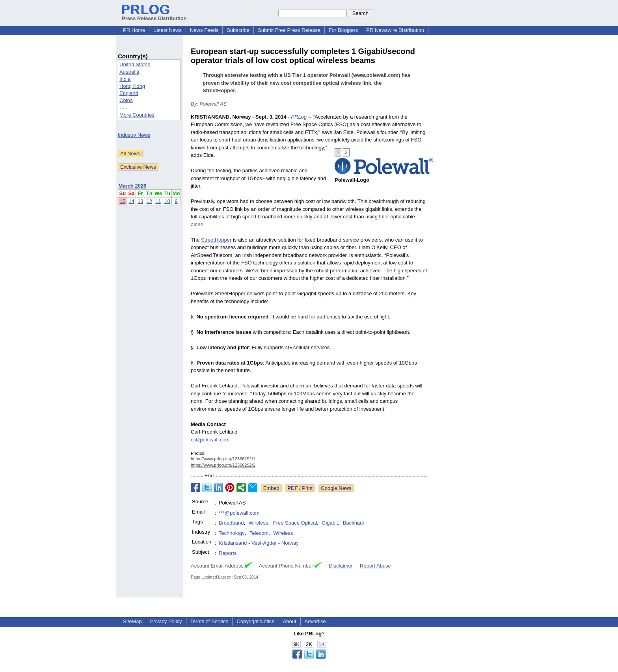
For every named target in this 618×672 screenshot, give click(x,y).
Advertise (315, 621)
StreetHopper (216, 240)
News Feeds (204, 30)
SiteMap (132, 621)
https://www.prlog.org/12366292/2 (223, 465)
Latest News (168, 30)
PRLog (299, 117)
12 (149, 201)
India (125, 79)
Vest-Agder (264, 543)
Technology (232, 533)
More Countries (137, 115)
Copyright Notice (255, 621)
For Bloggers (343, 30)
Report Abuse (375, 566)
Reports (228, 553)
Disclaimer (341, 566)
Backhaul (353, 523)
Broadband (231, 523)
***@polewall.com (239, 513)
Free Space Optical (295, 523)
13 (140, 201)
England (129, 93)
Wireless (259, 523)
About (290, 621)
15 (123, 201)
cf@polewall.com (210, 440)
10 (167, 201)
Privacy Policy (166, 621)
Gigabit (330, 523)
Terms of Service (209, 621)
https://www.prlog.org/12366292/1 (223, 459)
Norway (290, 543)
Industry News (134, 135)
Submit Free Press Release (289, 30)
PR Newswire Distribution (395, 30)
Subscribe (238, 30)
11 (158, 201)
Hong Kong (132, 86)
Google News (336, 488)
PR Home (134, 30)
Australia (129, 72)
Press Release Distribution (154, 15)
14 (131, 201)
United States (135, 64)
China (126, 100)
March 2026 (133, 186)
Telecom (259, 533)
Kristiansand (233, 543)
